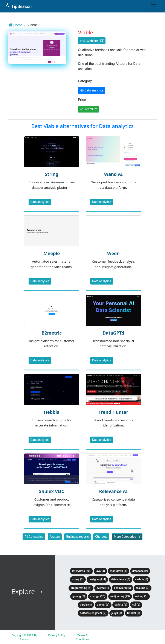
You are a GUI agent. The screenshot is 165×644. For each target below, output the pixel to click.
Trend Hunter (113, 412)
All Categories (34, 537)
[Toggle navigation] (154, 6)
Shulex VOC (52, 491)
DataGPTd (113, 333)
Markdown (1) (119, 571)
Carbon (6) (142, 579)
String (52, 174)
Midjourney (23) (120, 596)
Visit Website (92, 41)
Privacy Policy (57, 635)
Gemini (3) (103, 605)
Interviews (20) (81, 571)
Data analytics (40, 202)
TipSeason (18, 6)
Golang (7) (79, 596)
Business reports (77, 537)
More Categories (127, 537)
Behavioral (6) (122, 588)
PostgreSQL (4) (97, 579)
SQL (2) (136, 605)
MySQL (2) (78, 579)
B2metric (52, 333)
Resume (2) (143, 588)
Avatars (55, 537)
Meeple (52, 253)
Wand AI (113, 174)
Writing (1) (141, 596)
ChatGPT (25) (98, 596)
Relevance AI (113, 491)
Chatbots (101, 537)
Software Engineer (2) (93, 613)
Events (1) (103, 588)
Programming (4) (81, 588)
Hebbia (52, 412)
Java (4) (100, 571)
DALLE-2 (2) (121, 605)
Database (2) (140, 571)
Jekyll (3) (117, 613)
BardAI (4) (86, 605)
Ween (113, 253)
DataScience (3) (121, 579)
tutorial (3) (134, 613)
